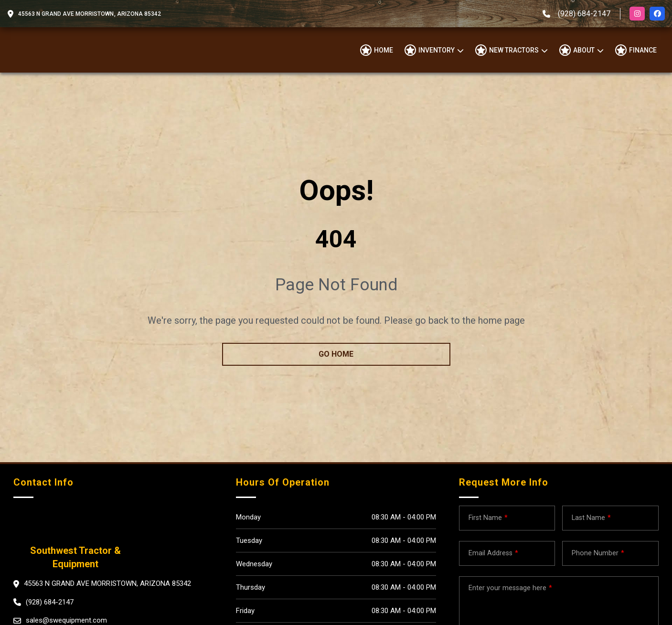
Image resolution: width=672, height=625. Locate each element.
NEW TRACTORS (514, 50)
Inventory (437, 50)
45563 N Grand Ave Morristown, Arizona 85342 (90, 14)
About (584, 50)
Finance (643, 50)
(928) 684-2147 (584, 14)
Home (384, 50)
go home (336, 354)
